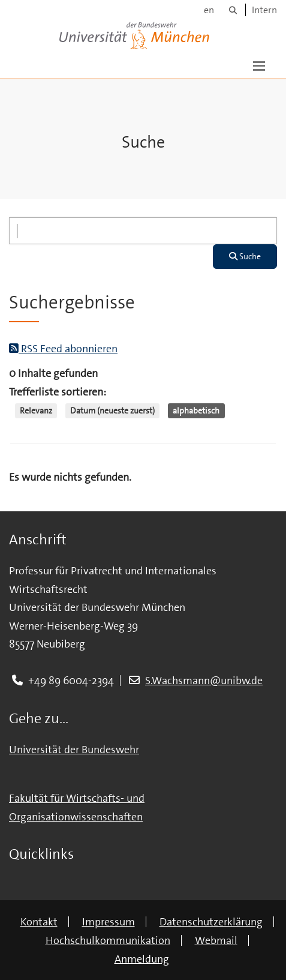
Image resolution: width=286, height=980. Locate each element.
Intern (264, 10)
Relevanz (36, 410)
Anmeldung (142, 959)
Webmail (216, 940)
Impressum (109, 922)
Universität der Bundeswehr (74, 750)
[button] (259, 65)
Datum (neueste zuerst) (112, 410)
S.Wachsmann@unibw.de (204, 681)
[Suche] (233, 10)
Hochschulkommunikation (108, 940)
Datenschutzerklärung (211, 922)
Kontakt (39, 922)
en (209, 10)
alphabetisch (196, 410)
